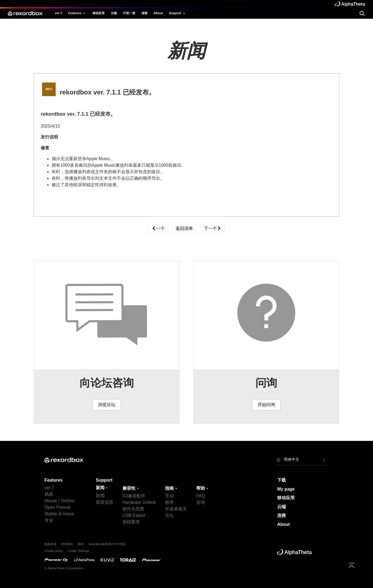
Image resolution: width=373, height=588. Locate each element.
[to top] (352, 565)
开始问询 (266, 405)
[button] (302, 460)
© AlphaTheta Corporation (64, 568)
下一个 (213, 228)
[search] (362, 13)
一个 (158, 228)
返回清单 (184, 228)
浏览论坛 (107, 405)
